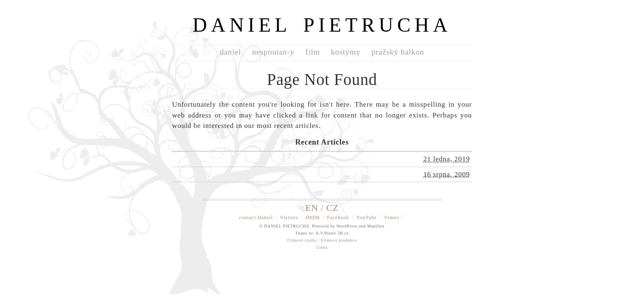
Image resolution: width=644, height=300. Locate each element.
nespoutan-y (273, 52)
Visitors (289, 217)
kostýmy (346, 52)
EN (312, 208)
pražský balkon (398, 52)
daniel (231, 52)
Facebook (338, 217)
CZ (332, 208)
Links (322, 247)
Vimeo (392, 217)
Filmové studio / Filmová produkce (322, 240)
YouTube (366, 217)
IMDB (313, 217)
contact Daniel (256, 217)
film (313, 52)
